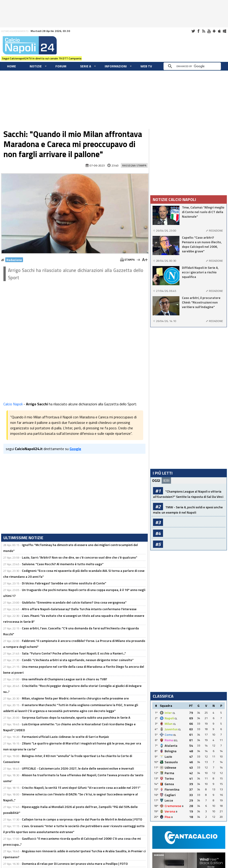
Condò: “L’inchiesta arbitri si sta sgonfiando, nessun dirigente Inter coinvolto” (78, 660)
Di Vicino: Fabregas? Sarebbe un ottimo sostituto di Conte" (64, 583)
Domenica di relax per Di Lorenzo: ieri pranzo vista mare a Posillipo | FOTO (75, 864)
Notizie (36, 66)
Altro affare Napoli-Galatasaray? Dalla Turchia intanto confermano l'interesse (79, 609)
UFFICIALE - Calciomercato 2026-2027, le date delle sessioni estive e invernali (78, 768)
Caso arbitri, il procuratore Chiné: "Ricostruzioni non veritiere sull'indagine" (201, 302)
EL (175, 735)
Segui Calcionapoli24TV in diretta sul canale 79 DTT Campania (42, 58)
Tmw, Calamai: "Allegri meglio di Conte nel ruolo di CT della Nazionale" (203, 212)
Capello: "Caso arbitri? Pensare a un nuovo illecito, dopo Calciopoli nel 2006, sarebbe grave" (202, 244)
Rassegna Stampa (134, 165)
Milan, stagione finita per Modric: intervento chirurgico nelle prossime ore (75, 698)
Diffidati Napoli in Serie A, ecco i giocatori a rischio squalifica (200, 272)
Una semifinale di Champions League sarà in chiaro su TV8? (65, 679)
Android (214, 31)
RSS (204, 31)
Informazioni (116, 66)
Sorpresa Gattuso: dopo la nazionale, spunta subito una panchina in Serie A (76, 717)
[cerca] (193, 66)
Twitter (193, 31)
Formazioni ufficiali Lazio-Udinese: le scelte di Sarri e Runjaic (66, 737)
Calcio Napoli (13, 404)
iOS (219, 31)
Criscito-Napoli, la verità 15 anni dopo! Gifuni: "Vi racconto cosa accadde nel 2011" (81, 788)
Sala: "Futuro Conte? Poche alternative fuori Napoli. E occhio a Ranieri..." (74, 653)
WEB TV (146, 66)
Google (75, 449)
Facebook (198, 31)
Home (12, 66)
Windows (225, 31)
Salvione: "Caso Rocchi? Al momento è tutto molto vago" (63, 564)
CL (174, 713)
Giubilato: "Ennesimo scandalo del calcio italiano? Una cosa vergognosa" (74, 602)
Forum (61, 66)
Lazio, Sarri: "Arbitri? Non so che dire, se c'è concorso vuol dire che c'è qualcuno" (80, 557)
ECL (176, 740)
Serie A (85, 66)
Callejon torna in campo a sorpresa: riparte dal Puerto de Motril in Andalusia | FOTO (82, 819)
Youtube (209, 31)
